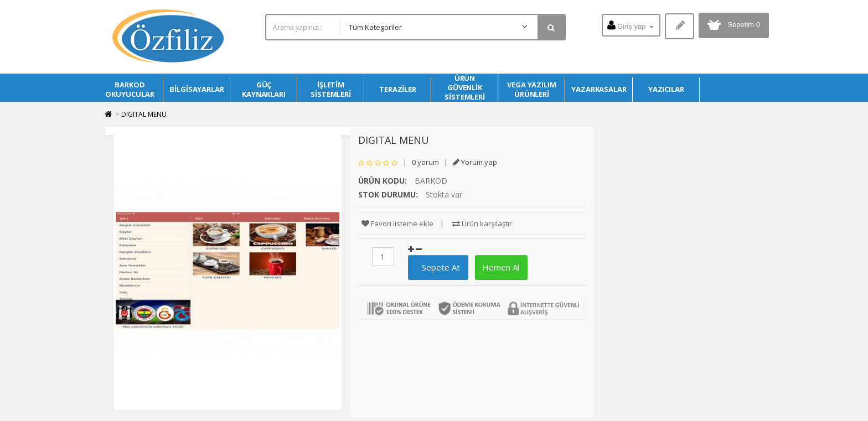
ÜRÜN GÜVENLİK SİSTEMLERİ (465, 88)
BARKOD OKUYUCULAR (130, 89)
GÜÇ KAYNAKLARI (264, 89)
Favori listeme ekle (397, 224)
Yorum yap (475, 162)
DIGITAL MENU (144, 114)
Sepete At (436, 267)
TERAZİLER (398, 89)
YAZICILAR (666, 89)
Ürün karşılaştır (482, 224)
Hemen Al (500, 267)
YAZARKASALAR (599, 89)
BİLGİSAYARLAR (197, 89)
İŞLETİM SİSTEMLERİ (331, 89)
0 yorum (425, 162)
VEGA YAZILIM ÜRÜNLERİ (532, 89)
